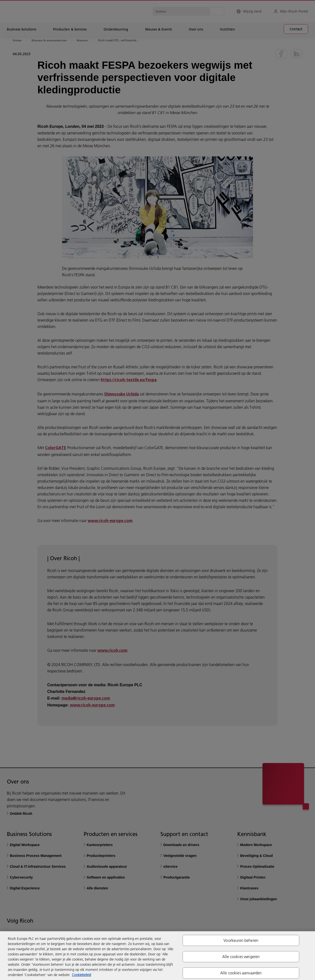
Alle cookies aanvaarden (241, 973)
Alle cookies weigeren (241, 957)
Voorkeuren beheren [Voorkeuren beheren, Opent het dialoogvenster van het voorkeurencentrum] (241, 940)
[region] (157, 956)
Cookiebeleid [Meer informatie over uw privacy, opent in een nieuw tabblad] (81, 975)
